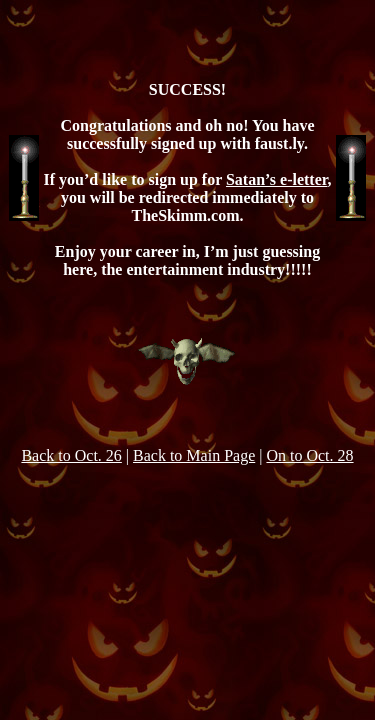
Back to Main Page (194, 455)
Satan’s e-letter (276, 179)
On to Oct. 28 (309, 455)
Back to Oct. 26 (71, 455)
